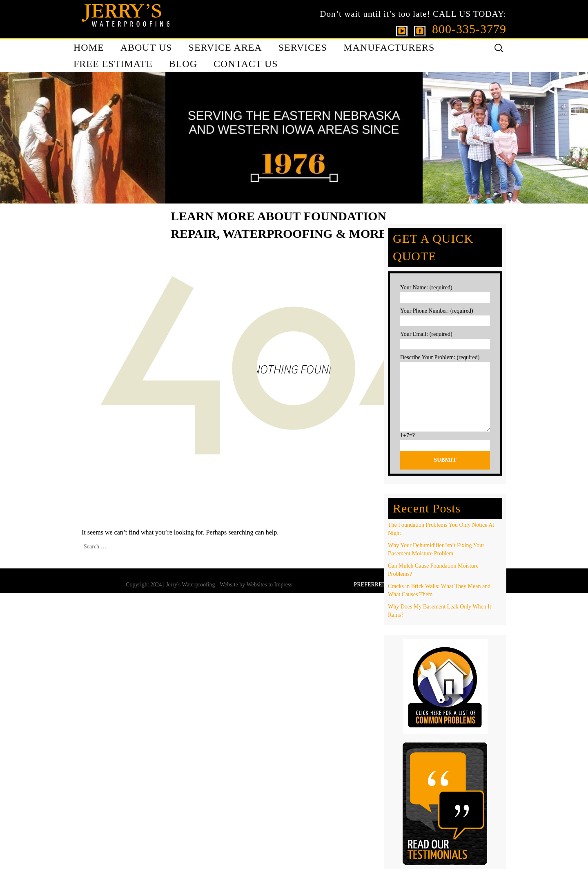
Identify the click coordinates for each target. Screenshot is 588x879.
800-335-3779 (469, 29)
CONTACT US (246, 64)
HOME (89, 47)
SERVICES (303, 47)
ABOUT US (146, 47)
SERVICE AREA (225, 47)
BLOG (183, 64)
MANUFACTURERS (389, 47)
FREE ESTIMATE (113, 64)
